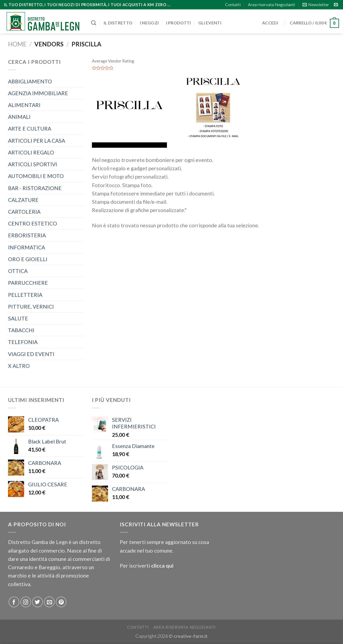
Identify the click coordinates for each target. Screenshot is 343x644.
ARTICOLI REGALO (31, 152)
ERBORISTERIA (27, 235)
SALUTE (18, 318)
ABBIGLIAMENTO (30, 81)
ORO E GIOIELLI (28, 259)
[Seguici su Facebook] (14, 602)
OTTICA (18, 271)
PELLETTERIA (25, 295)
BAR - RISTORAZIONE (35, 188)
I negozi (149, 23)
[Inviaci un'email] (336, 5)
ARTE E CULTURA (30, 129)
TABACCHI (21, 330)
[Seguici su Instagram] (26, 602)
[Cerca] (94, 23)
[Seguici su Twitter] (38, 602)
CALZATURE (23, 200)
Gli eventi (210, 23)
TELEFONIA (23, 342)
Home (17, 44)
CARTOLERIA (24, 212)
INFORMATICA (27, 247)
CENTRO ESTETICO (33, 223)
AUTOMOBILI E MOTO (36, 176)
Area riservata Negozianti (271, 5)
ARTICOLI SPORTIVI (33, 164)
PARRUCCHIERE (28, 283)
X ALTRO (19, 366)
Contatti (233, 5)
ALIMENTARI (24, 105)
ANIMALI (19, 117)
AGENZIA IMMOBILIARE (38, 93)
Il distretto (118, 23)
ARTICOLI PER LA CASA (37, 141)
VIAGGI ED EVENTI (31, 354)
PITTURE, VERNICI (31, 307)
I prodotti (179, 23)
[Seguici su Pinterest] (61, 602)
